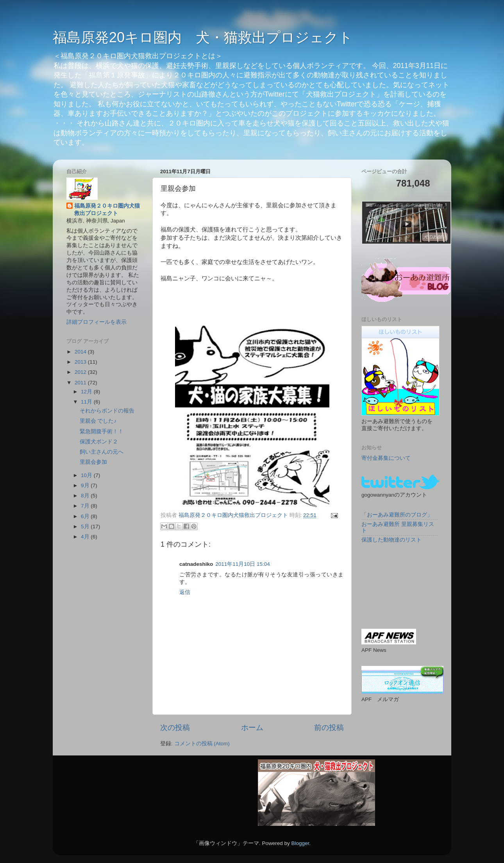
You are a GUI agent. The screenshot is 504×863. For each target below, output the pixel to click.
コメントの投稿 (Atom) (202, 744)
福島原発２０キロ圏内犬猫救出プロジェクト (107, 210)
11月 (87, 402)
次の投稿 (175, 728)
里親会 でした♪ (98, 421)
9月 (86, 485)
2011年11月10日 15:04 (243, 564)
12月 (87, 392)
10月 (87, 475)
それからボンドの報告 (107, 411)
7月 (86, 506)
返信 (185, 592)
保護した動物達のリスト (391, 540)
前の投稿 (329, 728)
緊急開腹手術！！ (102, 431)
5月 (86, 527)
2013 (81, 362)
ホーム (252, 728)
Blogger (300, 843)
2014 (81, 352)
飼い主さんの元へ (102, 452)
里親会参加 (93, 462)
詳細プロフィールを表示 (97, 322)
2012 (81, 372)
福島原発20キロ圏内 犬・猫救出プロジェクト (203, 37)
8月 (86, 496)
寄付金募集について (386, 458)
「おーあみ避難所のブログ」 (397, 515)
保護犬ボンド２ (99, 442)
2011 (81, 383)
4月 (86, 537)
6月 (86, 516)
